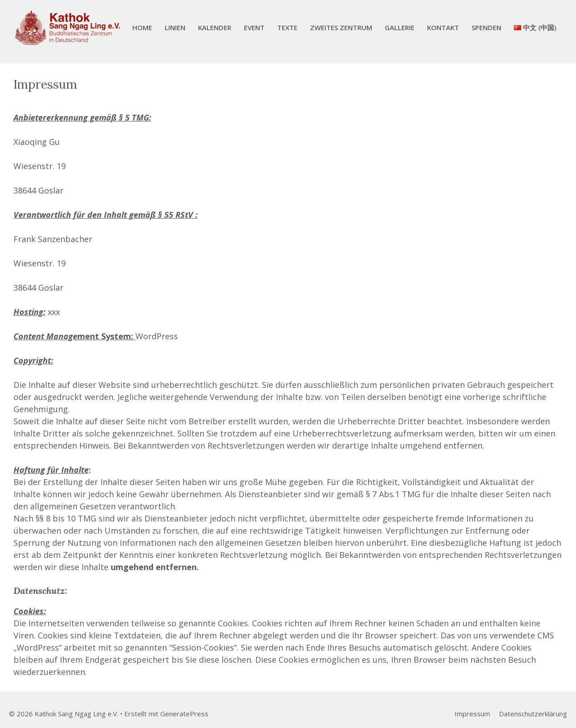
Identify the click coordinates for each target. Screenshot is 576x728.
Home (142, 27)
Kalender (215, 27)
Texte (287, 27)
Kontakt (443, 27)
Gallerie (400, 27)
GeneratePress (184, 714)
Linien (175, 27)
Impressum (472, 714)
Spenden (486, 27)
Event (254, 27)
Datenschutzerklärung (533, 714)
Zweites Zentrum (341, 27)
